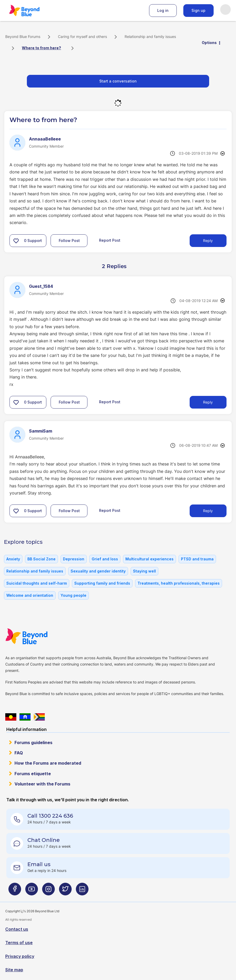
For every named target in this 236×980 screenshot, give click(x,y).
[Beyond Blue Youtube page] (32, 891)
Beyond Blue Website (37, 636)
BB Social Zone (41, 559)
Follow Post (69, 241)
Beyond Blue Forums (32, 11)
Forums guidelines (33, 743)
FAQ (19, 753)
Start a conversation (118, 81)
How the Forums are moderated (48, 763)
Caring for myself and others (82, 37)
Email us (39, 864)
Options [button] (209, 43)
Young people (73, 595)
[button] (16, 241)
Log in (163, 10)
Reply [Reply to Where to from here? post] (208, 241)
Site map (14, 970)
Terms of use (19, 943)
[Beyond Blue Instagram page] (48, 891)
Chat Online (44, 840)
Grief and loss (105, 559)
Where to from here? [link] (41, 48)
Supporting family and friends (102, 583)
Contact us (17, 929)
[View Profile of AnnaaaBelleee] (45, 139)
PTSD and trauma (197, 559)
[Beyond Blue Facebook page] (15, 891)
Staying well (144, 571)
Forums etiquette (33, 774)
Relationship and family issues (150, 37)
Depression (74, 559)
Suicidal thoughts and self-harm (37, 583)
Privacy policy (20, 956)
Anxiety (13, 559)
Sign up (198, 10)
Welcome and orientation (30, 595)
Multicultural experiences (149, 559)
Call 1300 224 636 (50, 816)
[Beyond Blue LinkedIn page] (82, 891)
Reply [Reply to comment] (208, 402)
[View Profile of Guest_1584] (41, 286)
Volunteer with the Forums (42, 784)
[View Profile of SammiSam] (41, 431)
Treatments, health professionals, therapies (179, 583)
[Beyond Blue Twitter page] (65, 891)
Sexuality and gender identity (98, 571)
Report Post (110, 240)
